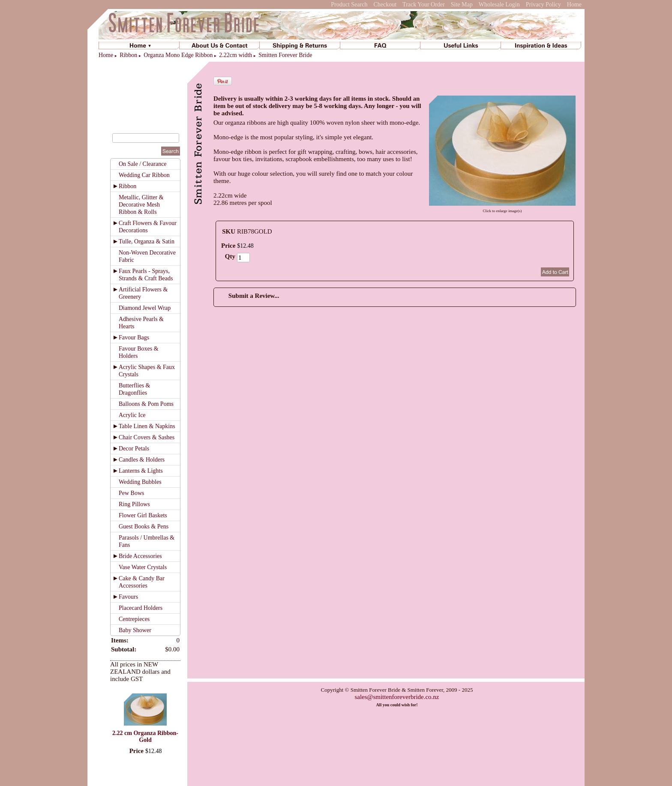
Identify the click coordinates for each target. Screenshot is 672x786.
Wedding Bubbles (140, 482)
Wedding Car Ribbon (144, 175)
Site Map (462, 4)
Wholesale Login (499, 4)
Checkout (385, 4)
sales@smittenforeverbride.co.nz (397, 697)
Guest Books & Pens (144, 526)
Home (574, 4)
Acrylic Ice (132, 415)
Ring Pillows (134, 504)
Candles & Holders (142, 460)
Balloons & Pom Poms (146, 404)
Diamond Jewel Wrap (145, 308)
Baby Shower (135, 630)
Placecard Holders (141, 608)
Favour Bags (134, 337)
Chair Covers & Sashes (147, 437)
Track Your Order (424, 4)
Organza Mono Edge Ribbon (178, 55)
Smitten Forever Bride (285, 55)
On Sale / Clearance (143, 164)
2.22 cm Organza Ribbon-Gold (145, 736)
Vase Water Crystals (143, 567)
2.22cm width (235, 55)
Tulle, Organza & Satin (147, 241)
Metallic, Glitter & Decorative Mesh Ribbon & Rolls (141, 205)
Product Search (349, 4)
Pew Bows (132, 493)
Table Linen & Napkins (147, 426)
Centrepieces (134, 619)
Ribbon (128, 55)
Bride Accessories (140, 556)
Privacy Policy (543, 4)
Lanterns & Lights (141, 471)
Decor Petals (134, 448)
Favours (128, 597)
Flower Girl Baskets (143, 515)
